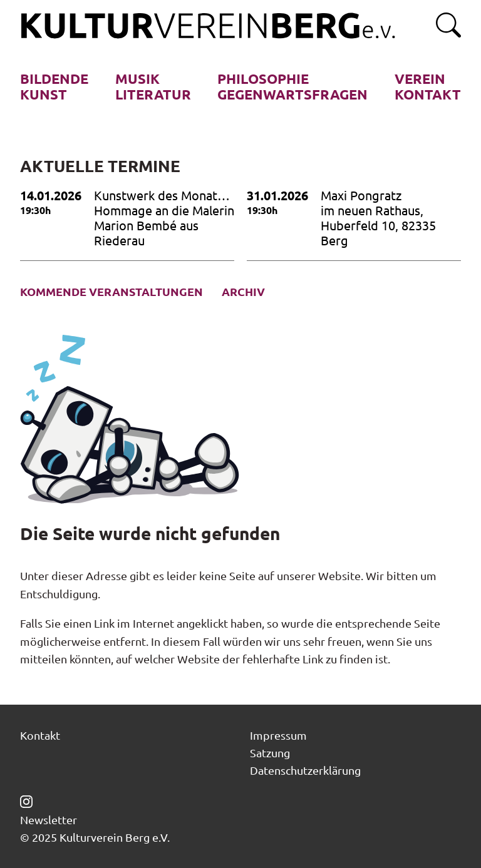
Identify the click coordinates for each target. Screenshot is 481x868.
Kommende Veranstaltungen (111, 292)
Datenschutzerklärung (305, 770)
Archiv (243, 292)
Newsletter (49, 820)
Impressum (278, 735)
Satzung (270, 753)
